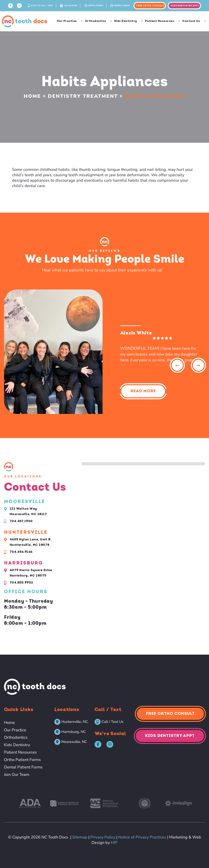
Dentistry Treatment (83, 96)
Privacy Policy (103, 837)
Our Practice (70, 21)
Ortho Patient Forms (22, 760)
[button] (177, 365)
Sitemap (80, 837)
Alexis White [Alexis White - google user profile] (136, 333)
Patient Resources (163, 21)
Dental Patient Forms (23, 767)
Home (32, 96)
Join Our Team (17, 775)
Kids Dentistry (129, 21)
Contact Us (194, 21)
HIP (114, 843)
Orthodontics (99, 21)
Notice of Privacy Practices (142, 837)
